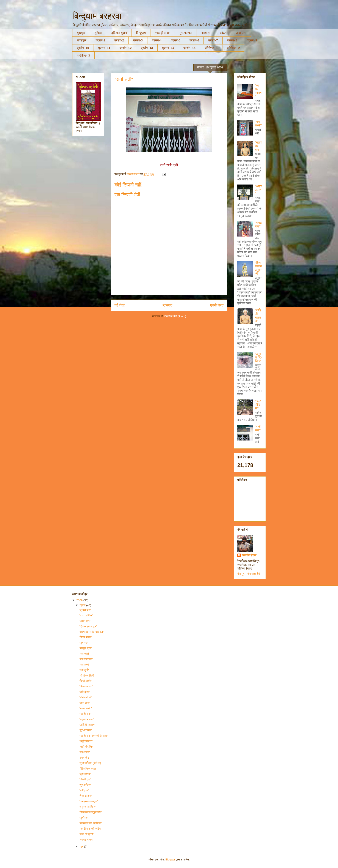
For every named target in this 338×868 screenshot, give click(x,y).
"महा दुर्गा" (84, 670)
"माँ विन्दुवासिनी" (87, 676)
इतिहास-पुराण (119, 33)
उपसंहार (82, 40)
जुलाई (83, 605)
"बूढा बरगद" (85, 774)
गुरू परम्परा (186, 33)
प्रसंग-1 (100, 40)
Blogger (170, 859)
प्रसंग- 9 (252, 40)
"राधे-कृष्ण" (84, 692)
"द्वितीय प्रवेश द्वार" (88, 626)
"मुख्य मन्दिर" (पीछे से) (90, 763)
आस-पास (241, 33)
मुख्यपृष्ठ (168, 305)
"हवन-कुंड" (84, 758)
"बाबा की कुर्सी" (86, 834)
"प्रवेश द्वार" (85, 610)
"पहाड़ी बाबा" (163, 33)
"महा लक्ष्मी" (258, 124)
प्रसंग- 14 (168, 48)
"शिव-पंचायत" (86, 686)
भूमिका (98, 33)
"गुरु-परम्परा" (85, 730)
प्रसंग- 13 (147, 48)
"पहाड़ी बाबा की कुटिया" (91, 829)
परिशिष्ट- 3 (83, 55)
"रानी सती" (258, 428)
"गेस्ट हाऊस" (86, 796)
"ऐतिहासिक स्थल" (88, 769)
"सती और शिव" (86, 747)
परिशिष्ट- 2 (233, 48)
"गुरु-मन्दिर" (85, 785)
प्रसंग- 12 (126, 48)
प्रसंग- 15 (189, 48)
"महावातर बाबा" (86, 719)
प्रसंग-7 (213, 40)
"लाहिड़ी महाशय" (258, 316)
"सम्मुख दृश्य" (85, 648)
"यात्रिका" (84, 790)
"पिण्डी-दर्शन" (85, 681)
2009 (80, 600)
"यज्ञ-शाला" (84, 752)
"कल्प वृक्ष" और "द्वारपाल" (91, 632)
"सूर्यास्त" (83, 818)
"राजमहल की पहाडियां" (90, 823)
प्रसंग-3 (138, 40)
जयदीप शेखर (249, 555)
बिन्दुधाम (141, 33)
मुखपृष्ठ (81, 33)
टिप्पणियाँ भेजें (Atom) (175, 316)
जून (82, 847)
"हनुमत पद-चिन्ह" (258, 358)
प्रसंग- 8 (232, 40)
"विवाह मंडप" (85, 637)
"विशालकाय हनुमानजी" (259, 268)
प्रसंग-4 (157, 40)
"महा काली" (85, 654)
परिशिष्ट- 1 (211, 48)
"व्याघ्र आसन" (258, 91)
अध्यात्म (206, 33)
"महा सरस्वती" (86, 659)
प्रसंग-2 (119, 40)
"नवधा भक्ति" (85, 708)
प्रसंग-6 (194, 40)
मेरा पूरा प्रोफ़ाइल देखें (249, 574)
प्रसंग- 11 (104, 48)
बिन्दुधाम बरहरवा (97, 16)
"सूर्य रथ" (84, 643)
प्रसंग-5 (175, 40)
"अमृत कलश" (258, 190)
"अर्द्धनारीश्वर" (86, 741)
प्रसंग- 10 (83, 48)
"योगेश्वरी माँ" (85, 697)
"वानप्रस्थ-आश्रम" (88, 801)
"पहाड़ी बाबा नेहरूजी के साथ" (93, 736)
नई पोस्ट (120, 305)
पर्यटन (223, 33)
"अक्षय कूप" (85, 621)
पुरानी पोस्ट (217, 305)
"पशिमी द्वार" (85, 779)
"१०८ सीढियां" (258, 405)
